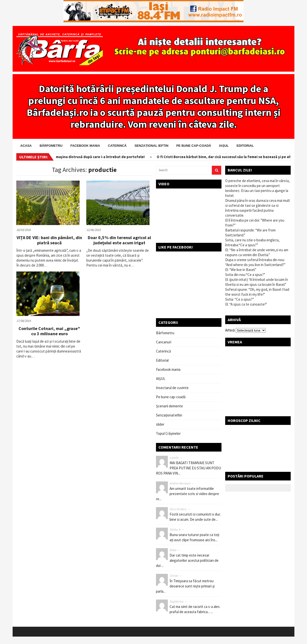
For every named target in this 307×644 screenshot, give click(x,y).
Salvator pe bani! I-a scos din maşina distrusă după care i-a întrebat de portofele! (78, 157)
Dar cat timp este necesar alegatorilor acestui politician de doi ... (187, 560)
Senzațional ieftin (151, 146)
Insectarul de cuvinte (172, 388)
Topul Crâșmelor (168, 433)
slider (160, 424)
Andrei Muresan (180, 483)
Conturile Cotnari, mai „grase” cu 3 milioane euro (49, 331)
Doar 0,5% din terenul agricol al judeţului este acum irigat (119, 240)
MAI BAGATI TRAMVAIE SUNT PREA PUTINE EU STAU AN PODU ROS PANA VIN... (188, 468)
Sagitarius (176, 601)
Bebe (173, 550)
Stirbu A (175, 530)
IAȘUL (224, 146)
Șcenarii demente (169, 406)
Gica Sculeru (178, 509)
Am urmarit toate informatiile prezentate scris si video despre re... (187, 494)
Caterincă (117, 146)
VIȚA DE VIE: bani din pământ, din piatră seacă (49, 240)
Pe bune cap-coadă (194, 146)
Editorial (245, 146)
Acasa (26, 146)
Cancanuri (164, 342)
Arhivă (230, 330)
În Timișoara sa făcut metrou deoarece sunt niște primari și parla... (185, 586)
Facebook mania (85, 146)
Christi (174, 576)
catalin (174, 458)
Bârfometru (51, 146)
